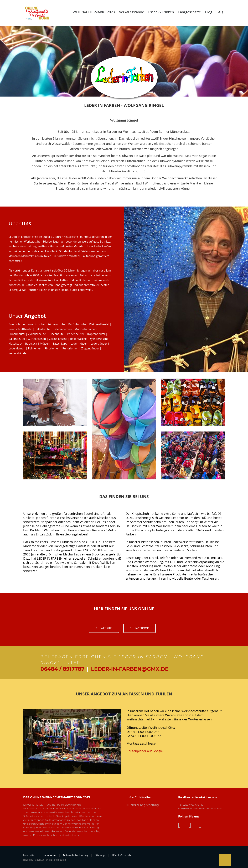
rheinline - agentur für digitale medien (45, 860)
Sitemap (100, 855)
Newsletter (29, 855)
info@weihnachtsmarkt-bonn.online (200, 809)
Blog (209, 12)
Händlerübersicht (122, 855)
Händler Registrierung (144, 805)
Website (104, 628)
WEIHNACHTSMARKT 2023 (94, 12)
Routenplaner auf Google (145, 751)
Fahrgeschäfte (190, 12)
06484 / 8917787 (62, 669)
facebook (139, 628)
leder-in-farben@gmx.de (130, 669)
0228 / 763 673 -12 (193, 805)
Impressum (49, 855)
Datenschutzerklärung (75, 855)
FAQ (220, 12)
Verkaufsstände (131, 12)
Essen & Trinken (161, 12)
